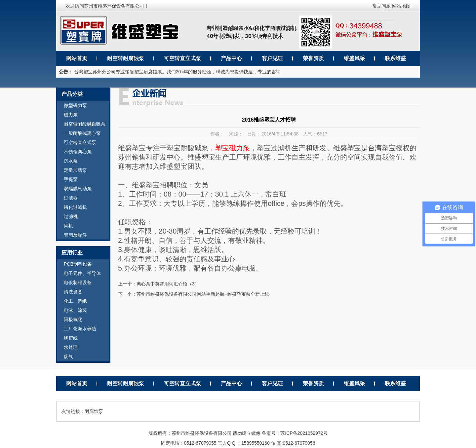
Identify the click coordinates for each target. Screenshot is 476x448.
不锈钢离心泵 (78, 152)
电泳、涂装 (75, 310)
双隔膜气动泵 (78, 189)
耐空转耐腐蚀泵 (126, 58)
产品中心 (231, 58)
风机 (68, 226)
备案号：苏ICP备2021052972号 (295, 433)
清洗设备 (73, 292)
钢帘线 (71, 338)
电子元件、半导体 (82, 273)
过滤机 (71, 216)
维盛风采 (354, 58)
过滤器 (71, 198)
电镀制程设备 (78, 282)
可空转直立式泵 (182, 58)
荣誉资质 (313, 58)
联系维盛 (395, 58)
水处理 (71, 347)
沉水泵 (71, 161)
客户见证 (272, 58)
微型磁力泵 (75, 105)
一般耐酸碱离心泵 (82, 133)
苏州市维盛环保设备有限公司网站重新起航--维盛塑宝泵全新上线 (203, 294)
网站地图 (401, 6)
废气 (68, 356)
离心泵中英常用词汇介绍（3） (168, 284)
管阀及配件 (75, 235)
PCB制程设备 (78, 264)
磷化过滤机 (75, 207)
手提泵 (71, 179)
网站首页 (77, 58)
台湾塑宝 (382, 148)
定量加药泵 (75, 170)
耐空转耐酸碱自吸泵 (85, 124)
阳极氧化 (73, 319)
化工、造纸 (75, 301)
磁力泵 (71, 115)
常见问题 (381, 6)
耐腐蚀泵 (94, 411)
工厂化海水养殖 (80, 329)
